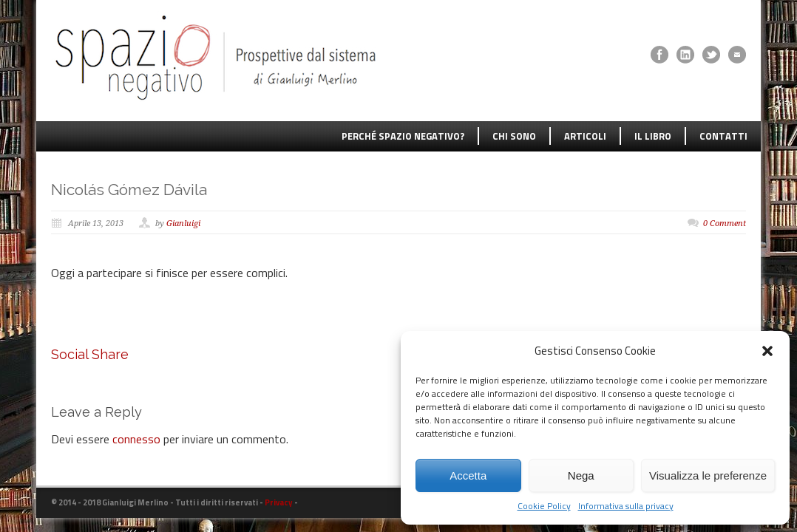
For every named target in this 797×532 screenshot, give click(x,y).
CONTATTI (723, 136)
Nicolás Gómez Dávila (129, 190)
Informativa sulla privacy (626, 506)
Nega (581, 475)
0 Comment (725, 224)
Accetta (468, 475)
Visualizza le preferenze (708, 475)
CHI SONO (514, 136)
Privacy (279, 502)
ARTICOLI (585, 136)
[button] (767, 351)
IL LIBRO (653, 136)
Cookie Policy (544, 506)
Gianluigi (183, 224)
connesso (136, 439)
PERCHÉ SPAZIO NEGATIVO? (403, 136)
